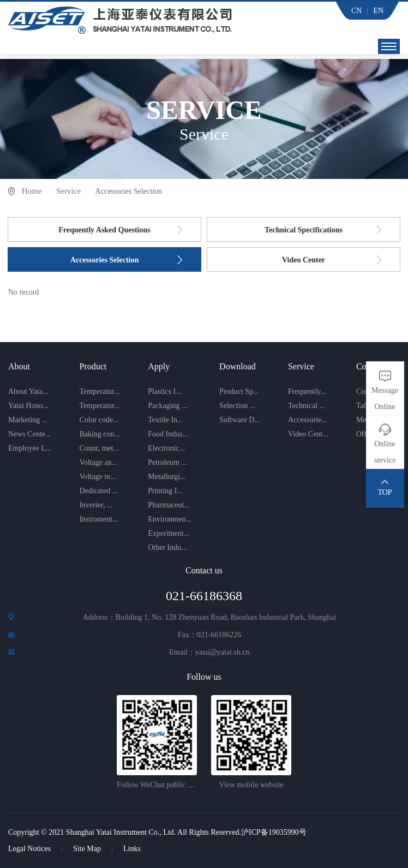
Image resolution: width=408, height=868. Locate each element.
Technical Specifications (304, 230)
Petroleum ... (167, 462)
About (19, 366)
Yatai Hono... (28, 406)
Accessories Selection (105, 260)
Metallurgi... (167, 477)
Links (132, 849)
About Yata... (28, 391)
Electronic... (166, 448)
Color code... (99, 420)
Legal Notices (29, 849)
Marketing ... (28, 420)
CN (356, 11)
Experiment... (169, 533)
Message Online (385, 398)
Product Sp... (239, 391)
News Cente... (30, 434)
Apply (159, 366)
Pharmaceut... (169, 505)
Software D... (240, 420)
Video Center (304, 260)
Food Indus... (168, 434)
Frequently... (307, 391)
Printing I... (165, 491)
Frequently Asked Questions (104, 230)
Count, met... (99, 448)
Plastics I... (164, 391)
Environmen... (170, 519)
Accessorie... (308, 420)
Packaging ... (167, 406)
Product (93, 366)
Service (68, 191)
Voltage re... (97, 477)
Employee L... (30, 448)
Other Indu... (167, 547)
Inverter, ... (96, 505)
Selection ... (237, 406)
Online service (385, 451)
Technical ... (307, 406)
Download (238, 366)
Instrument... (98, 519)
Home (32, 191)
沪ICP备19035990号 (274, 832)
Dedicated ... (98, 491)
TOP (385, 492)
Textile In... (165, 420)
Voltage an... (98, 462)
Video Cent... (308, 434)
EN (378, 11)
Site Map (87, 849)
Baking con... (100, 434)
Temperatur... (99, 391)
